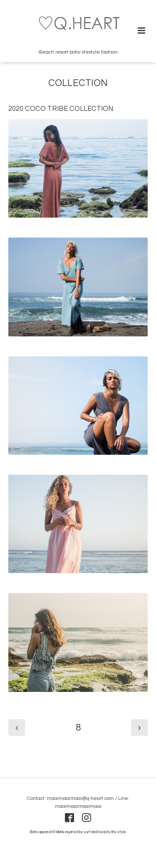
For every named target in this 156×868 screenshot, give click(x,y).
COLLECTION (78, 83)
